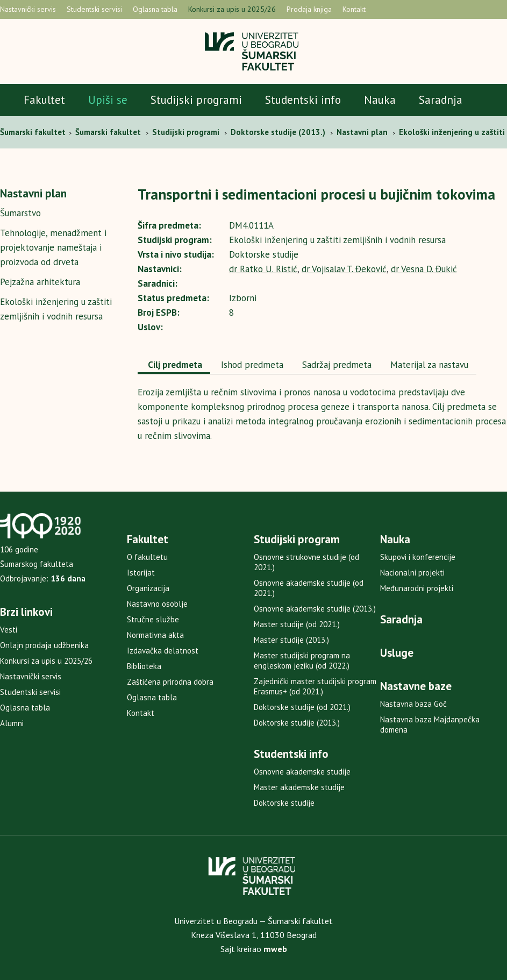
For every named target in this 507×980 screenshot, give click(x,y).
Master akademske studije (299, 787)
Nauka (380, 100)
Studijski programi (196, 100)
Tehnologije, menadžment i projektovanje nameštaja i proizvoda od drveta (53, 247)
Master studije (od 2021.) (297, 624)
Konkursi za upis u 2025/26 (232, 9)
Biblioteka (144, 666)
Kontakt (354, 9)
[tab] (174, 366)
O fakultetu (147, 557)
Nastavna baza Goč (413, 704)
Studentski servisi (94, 9)
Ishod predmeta (251, 365)
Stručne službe (153, 619)
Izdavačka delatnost (163, 651)
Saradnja (441, 100)
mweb (275, 949)
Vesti (9, 630)
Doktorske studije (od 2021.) (302, 707)
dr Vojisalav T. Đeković (344, 269)
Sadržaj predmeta (335, 365)
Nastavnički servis (28, 9)
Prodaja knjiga (309, 9)
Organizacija (148, 588)
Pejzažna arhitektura (40, 282)
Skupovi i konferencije (418, 557)
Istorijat (141, 573)
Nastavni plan (33, 193)
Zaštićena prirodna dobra (170, 682)
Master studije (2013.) (291, 640)
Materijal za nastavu (428, 365)
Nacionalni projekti (412, 573)
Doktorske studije (284, 803)
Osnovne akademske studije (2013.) (315, 609)
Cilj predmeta (174, 365)
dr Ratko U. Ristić (263, 269)
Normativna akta (155, 635)
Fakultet (44, 100)
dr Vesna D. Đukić (424, 269)
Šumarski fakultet (34, 132)
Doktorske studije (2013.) (297, 723)
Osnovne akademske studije (302, 772)
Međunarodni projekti (417, 588)
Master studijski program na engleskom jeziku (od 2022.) (302, 661)
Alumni (12, 723)
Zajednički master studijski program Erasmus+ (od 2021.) (315, 686)
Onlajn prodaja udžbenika (44, 645)
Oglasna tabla (155, 9)
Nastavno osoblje (157, 604)
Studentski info (303, 100)
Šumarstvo (20, 213)
